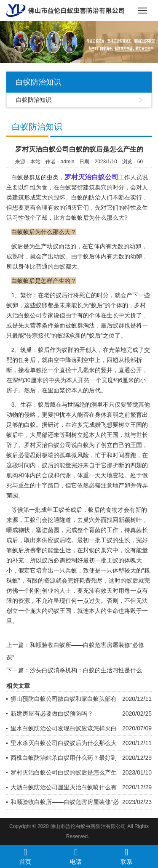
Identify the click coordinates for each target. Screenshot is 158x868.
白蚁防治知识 (34, 100)
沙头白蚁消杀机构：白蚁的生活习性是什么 (86, 670)
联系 (126, 856)
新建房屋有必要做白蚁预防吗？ (52, 714)
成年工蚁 (53, 510)
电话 (76, 856)
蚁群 (77, 325)
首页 (25, 856)
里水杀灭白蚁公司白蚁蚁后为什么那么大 (64, 743)
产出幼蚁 (54, 256)
